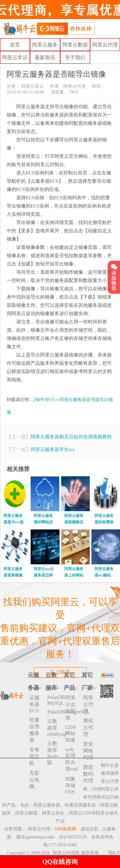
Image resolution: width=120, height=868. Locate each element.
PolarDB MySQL (53, 700)
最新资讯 (45, 57)
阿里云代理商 (66, 853)
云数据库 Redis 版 (53, 753)
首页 (15, 45)
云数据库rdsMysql (53, 728)
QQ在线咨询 (60, 862)
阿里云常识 (15, 57)
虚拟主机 (89, 829)
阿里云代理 (105, 45)
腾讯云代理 (88, 727)
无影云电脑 (34, 780)
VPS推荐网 (65, 829)
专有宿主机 (34, 756)
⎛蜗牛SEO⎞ (44, 400)
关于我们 (75, 57)
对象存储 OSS (70, 785)
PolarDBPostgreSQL (53, 712)
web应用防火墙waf (72, 759)
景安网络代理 (88, 751)
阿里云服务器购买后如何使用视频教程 (71, 437)
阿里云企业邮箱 (70, 708)
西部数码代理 (88, 774)
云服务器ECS (34, 704)
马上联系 (60, 672)
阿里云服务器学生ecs (53, 449)
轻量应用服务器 (34, 730)
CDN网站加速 (71, 734)
